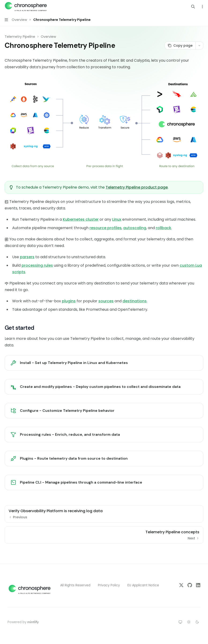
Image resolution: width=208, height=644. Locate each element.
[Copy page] (180, 45)
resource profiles (106, 228)
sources (106, 301)
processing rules (37, 265)
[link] (104, 363)
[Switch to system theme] (180, 622)
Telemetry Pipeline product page (137, 187)
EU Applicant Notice (143, 585)
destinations (135, 301)
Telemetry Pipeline (20, 37)
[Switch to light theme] (189, 622)
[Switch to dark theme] (197, 622)
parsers (27, 257)
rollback (163, 228)
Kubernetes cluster (81, 219)
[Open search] (193, 7)
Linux (117, 219)
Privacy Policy (109, 585)
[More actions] (202, 7)
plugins (69, 301)
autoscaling (135, 228)
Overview (48, 37)
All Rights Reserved (75, 585)
